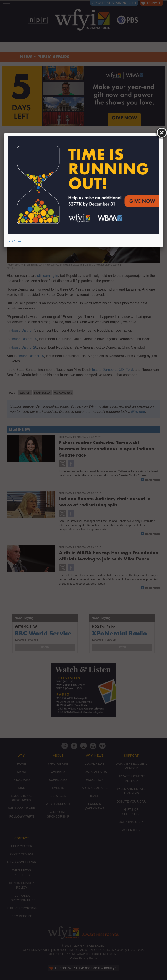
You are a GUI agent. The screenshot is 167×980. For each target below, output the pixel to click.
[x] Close (14, 241)
